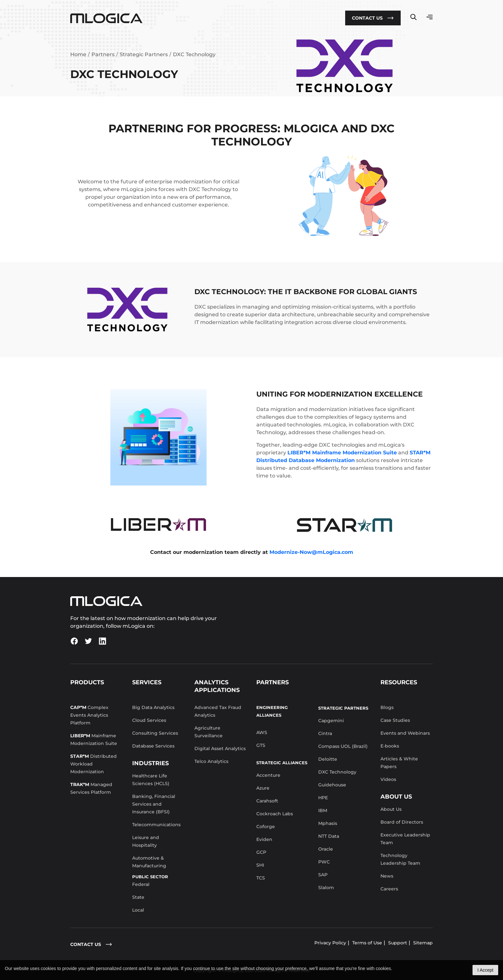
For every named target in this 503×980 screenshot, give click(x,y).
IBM (323, 810)
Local (138, 910)
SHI (260, 865)
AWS (262, 732)
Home (78, 54)
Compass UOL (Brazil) (343, 746)
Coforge (266, 827)
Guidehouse (332, 785)
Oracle (326, 849)
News (387, 876)
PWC (324, 862)
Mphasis (328, 823)
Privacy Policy (330, 943)
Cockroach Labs (275, 814)
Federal (141, 884)
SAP (323, 875)
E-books (390, 746)
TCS (261, 878)
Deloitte (328, 759)
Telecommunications (156, 825)
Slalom (326, 888)
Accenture (268, 775)
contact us (91, 944)
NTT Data (329, 836)
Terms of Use (367, 943)
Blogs (387, 707)
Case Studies (395, 720)
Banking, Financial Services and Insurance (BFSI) (154, 804)
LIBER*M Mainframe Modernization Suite (342, 453)
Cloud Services (149, 720)
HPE (323, 798)
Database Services (153, 746)
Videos (388, 779)
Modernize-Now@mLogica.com (311, 552)
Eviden (264, 839)
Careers (389, 889)
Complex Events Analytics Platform (89, 715)
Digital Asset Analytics (220, 748)
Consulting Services (155, 733)
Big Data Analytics (153, 707)
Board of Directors (402, 822)
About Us (391, 809)
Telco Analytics (211, 761)
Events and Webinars (405, 733)
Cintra (325, 733)
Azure (263, 788)
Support (398, 943)
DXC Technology (337, 772)
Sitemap (423, 943)
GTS (261, 745)
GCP (261, 852)
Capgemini (331, 721)
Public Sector (150, 877)
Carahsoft (267, 801)
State (138, 897)
